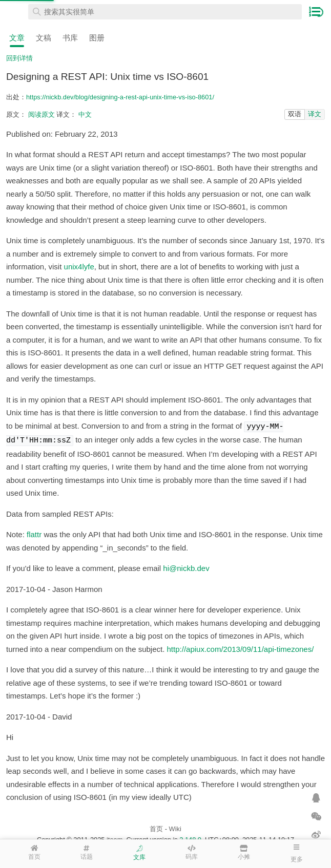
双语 (295, 114)
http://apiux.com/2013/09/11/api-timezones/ (241, 647)
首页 (156, 827)
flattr (34, 532)
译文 (315, 114)
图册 (97, 38)
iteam (115, 838)
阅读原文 (42, 114)
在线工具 (15, 12)
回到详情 (19, 58)
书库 (70, 38)
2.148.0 (190, 838)
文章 (17, 38)
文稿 (44, 38)
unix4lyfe (79, 267)
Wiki (175, 827)
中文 (85, 114)
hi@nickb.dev (186, 566)
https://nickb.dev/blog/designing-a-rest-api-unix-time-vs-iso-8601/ (120, 97)
